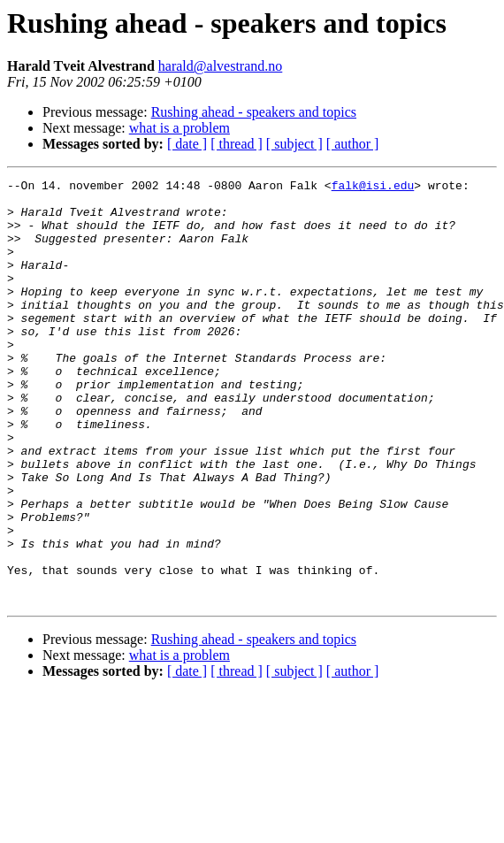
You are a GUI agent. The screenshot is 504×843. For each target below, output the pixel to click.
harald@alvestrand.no (220, 66)
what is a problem (179, 128)
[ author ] (353, 144)
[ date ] (187, 144)
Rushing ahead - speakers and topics (254, 112)
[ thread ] (237, 144)
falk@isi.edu (373, 188)
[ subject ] (294, 144)
